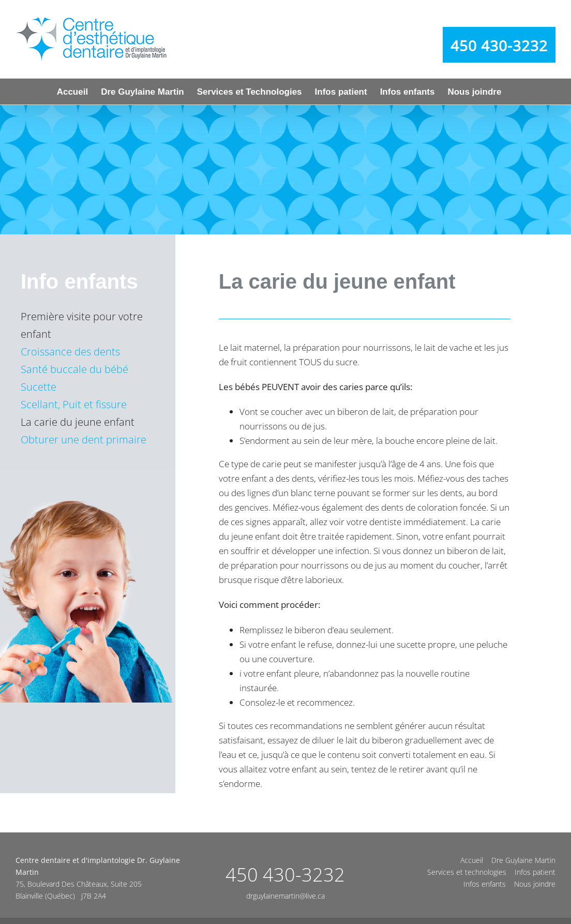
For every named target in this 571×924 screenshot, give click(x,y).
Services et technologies (467, 872)
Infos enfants (485, 884)
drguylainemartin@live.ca (285, 896)
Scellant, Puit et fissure (74, 404)
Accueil (472, 860)
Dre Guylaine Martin (523, 860)
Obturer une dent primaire (84, 439)
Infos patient (535, 872)
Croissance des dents (70, 352)
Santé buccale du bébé (74, 369)
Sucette (39, 387)
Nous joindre (535, 884)
